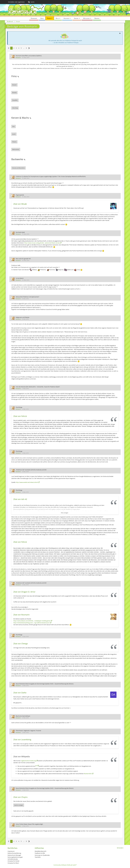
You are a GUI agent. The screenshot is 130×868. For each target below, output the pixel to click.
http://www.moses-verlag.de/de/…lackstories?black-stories (42, 243)
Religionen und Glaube (22, 317)
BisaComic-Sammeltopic (23, 716)
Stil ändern (120, 848)
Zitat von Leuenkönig (22, 739)
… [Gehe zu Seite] (24, 48)
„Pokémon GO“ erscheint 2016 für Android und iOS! (31, 470)
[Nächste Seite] (29, 48)
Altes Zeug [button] (15, 108)
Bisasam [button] (14, 85)
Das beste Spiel (20, 232)
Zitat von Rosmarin (21, 615)
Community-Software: (65, 865)
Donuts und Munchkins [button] (18, 168)
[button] (120, 33)
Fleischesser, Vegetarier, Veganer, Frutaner (28, 731)
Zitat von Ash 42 (20, 499)
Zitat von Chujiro (20, 797)
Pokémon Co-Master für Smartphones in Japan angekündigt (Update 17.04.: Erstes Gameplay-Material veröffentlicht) (51, 176)
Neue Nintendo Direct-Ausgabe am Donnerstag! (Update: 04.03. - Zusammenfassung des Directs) (45, 684)
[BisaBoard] (65, 10)
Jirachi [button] (14, 134)
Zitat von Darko (20, 693)
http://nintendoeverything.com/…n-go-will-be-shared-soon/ (31, 623)
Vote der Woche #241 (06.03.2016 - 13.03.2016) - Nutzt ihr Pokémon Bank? (38, 387)
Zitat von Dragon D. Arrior (24, 592)
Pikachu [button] (14, 142)
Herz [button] (14, 126)
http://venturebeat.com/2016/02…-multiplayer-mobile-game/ (32, 621)
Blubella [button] (14, 93)
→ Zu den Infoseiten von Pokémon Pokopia (65, 43)
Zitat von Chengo (21, 644)
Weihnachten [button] (16, 149)
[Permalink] (18, 76)
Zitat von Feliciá (20, 416)
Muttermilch (88, 774)
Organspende (20, 195)
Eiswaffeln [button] (15, 100)
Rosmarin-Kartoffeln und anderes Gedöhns (29, 56)
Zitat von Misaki (20, 204)
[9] (36, 766)
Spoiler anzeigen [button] (19, 805)
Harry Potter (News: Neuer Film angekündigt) (29, 824)
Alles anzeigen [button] (65, 513)
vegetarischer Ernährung (28, 761)
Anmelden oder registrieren (16, 2)
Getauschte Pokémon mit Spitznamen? (27, 297)
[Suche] (31, 2)
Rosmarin (18, 58)
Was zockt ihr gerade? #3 (23, 259)
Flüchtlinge (19, 407)
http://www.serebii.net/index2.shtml (27, 482)
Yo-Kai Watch (20, 278)
